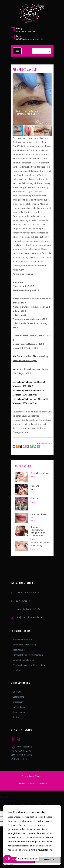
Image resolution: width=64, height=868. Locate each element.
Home (22, 783)
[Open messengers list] (8, 859)
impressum (18, 702)
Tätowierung (19, 650)
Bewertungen (19, 712)
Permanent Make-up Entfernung (28, 655)
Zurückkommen (44, 443)
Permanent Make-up (22, 640)
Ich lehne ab (48, 860)
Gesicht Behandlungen (23, 660)
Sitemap (43, 783)
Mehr (33, 477)
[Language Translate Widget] (42, 51)
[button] (49, 76)
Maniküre (17, 670)
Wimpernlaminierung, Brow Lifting (29, 665)
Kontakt (16, 717)
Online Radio (19, 707)
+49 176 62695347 (31, 609)
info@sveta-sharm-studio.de (30, 39)
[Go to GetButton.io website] (8, 865)
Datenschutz (18, 697)
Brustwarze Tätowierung (24, 645)
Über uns (17, 692)
